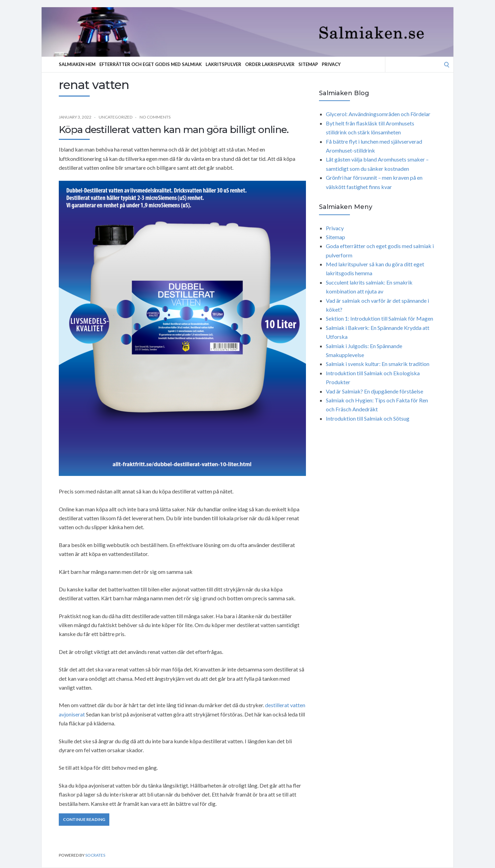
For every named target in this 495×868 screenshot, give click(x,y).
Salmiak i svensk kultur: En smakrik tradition (378, 364)
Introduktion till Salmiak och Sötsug (368, 418)
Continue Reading (84, 819)
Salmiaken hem (77, 64)
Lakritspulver (223, 64)
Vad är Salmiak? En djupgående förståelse (375, 391)
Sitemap (308, 64)
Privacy (331, 64)
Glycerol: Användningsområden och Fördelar (378, 114)
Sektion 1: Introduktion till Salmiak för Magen (379, 318)
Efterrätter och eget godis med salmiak (151, 64)
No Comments (155, 117)
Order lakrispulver (270, 64)
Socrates (95, 855)
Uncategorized (115, 117)
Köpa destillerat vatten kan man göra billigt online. (174, 130)
